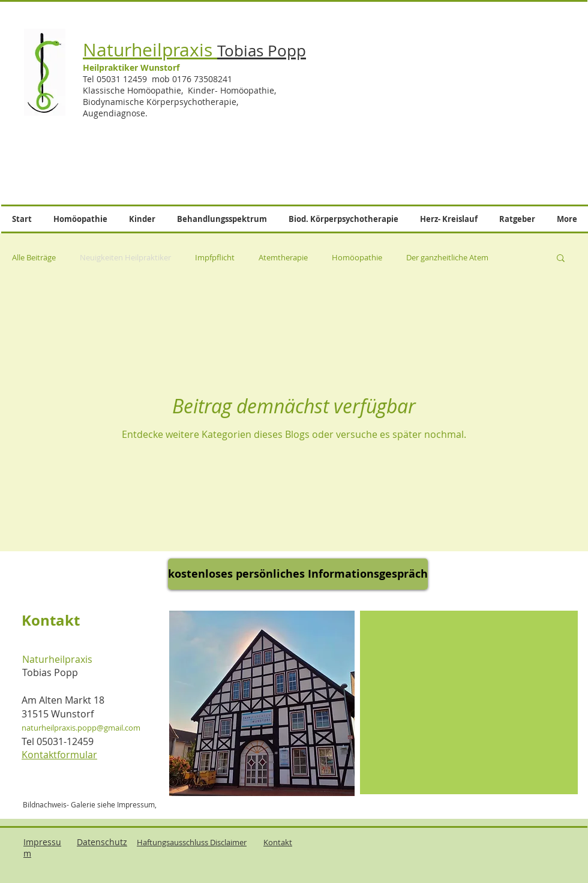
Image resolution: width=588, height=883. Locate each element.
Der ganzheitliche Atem (447, 257)
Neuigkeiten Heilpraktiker (125, 257)
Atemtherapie (283, 257)
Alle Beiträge (34, 257)
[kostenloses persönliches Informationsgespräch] (298, 574)
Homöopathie (357, 257)
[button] (561, 259)
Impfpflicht (215, 257)
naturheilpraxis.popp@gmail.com (81, 728)
